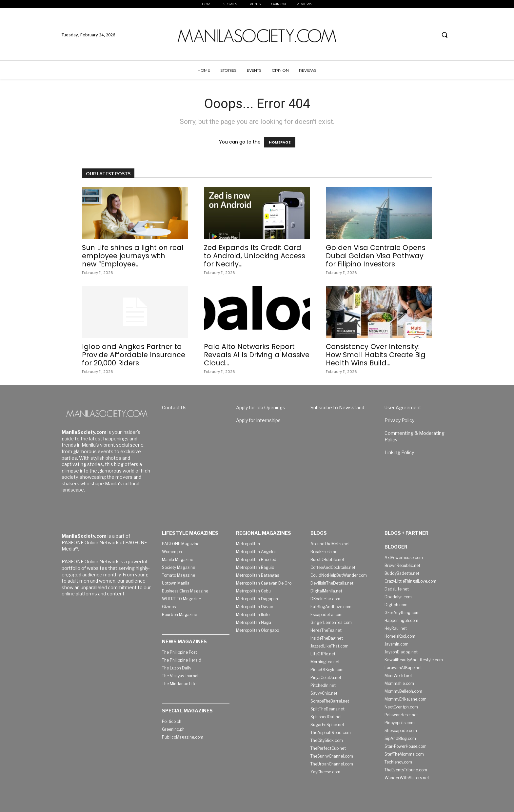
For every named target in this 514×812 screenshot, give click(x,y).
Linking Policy (399, 452)
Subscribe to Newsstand (337, 407)
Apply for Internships (258, 420)
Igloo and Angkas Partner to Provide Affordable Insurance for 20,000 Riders (134, 355)
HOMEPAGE (280, 142)
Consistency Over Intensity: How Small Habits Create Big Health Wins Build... (376, 355)
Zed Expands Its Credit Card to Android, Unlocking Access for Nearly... (255, 256)
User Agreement (403, 407)
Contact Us (174, 407)
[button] (445, 35)
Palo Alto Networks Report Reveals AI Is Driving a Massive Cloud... (257, 355)
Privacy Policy (399, 420)
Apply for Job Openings (261, 407)
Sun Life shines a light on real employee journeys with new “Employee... (133, 256)
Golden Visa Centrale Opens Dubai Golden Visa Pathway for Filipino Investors (376, 256)
